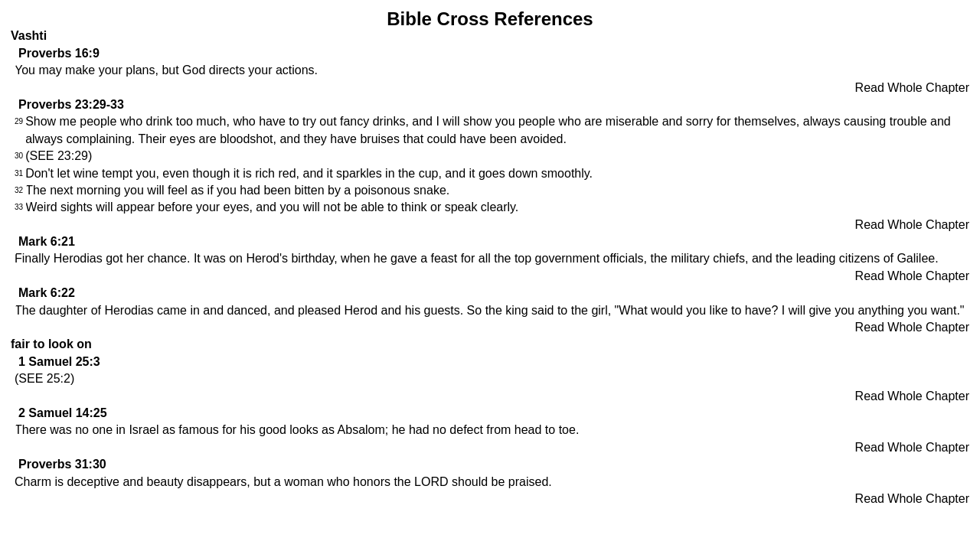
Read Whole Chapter (912, 88)
